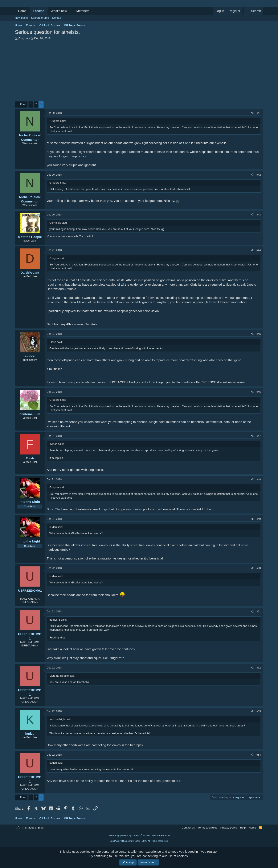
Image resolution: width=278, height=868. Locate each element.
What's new (59, 11)
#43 (259, 215)
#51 (259, 612)
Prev (23, 104)
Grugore (24, 38)
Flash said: (56, 342)
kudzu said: (56, 527)
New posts (21, 18)
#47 (259, 436)
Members (83, 11)
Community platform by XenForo (139, 835)
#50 (259, 568)
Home (22, 11)
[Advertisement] (139, 72)
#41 (259, 113)
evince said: (57, 444)
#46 (259, 392)
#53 (259, 711)
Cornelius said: (58, 223)
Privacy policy (229, 828)
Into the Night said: (61, 719)
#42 (259, 175)
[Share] (252, 113)
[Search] (254, 11)
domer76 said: (58, 620)
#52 (259, 668)
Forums (39, 11)
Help (243, 828)
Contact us (188, 828)
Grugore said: (58, 121)
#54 (259, 755)
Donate (57, 18)
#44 (259, 250)
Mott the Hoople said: (62, 676)
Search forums (40, 18)
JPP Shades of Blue (30, 828)
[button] (70, 11)
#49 (259, 519)
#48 (259, 479)
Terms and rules (208, 828)
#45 (259, 334)
